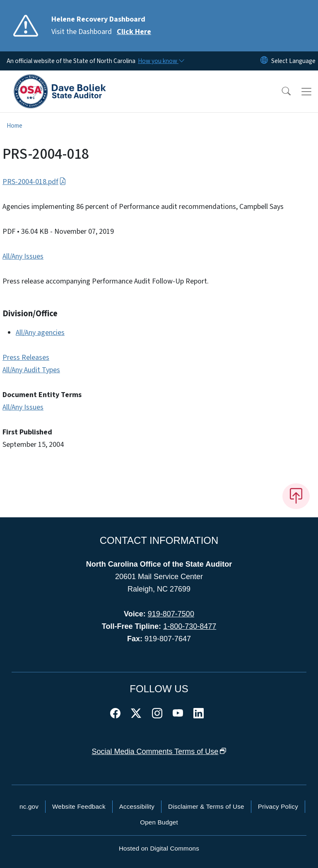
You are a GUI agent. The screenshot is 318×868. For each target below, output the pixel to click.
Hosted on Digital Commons (159, 848)
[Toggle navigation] (306, 92)
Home (14, 126)
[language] (293, 61)
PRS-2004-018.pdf (34, 182)
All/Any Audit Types (31, 370)
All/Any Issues (23, 256)
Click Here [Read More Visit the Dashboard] (134, 32)
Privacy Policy (278, 806)
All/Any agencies (40, 333)
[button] (281, 92)
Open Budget (159, 822)
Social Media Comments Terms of (159, 752)
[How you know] (161, 61)
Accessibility (137, 806)
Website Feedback (79, 806)
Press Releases (26, 358)
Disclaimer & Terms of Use (206, 806)
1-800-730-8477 (190, 626)
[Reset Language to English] (264, 61)
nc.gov (29, 806)
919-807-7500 (171, 614)
